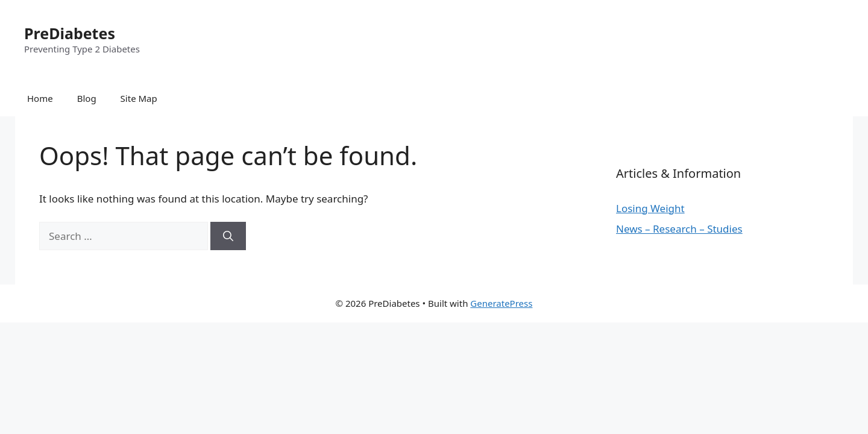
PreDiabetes (70, 33)
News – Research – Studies (679, 229)
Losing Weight (650, 208)
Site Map (139, 98)
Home (40, 98)
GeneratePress (501, 303)
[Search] (228, 236)
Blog (87, 98)
